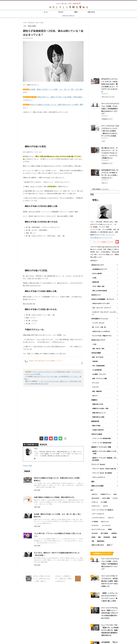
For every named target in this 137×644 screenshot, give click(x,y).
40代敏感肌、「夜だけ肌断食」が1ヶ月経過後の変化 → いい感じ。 (110, 618)
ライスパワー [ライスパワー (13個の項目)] (95, 507)
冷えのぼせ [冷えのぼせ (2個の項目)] (95, 514)
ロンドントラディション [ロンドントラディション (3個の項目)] (98, 511)
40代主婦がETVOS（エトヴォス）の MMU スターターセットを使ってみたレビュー (110, 157)
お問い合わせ (91, 12)
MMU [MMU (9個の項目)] (115, 475)
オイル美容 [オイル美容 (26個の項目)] (104, 483)
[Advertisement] (53, 122)
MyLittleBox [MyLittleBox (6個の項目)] (96, 479)
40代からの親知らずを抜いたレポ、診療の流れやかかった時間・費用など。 (54, 101)
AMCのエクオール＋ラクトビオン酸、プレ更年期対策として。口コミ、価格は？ (58, 369)
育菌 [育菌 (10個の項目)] (93, 522)
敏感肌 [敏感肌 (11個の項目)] (93, 518)
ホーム (46, 12)
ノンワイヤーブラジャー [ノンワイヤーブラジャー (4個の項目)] (98, 499)
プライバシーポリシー (68, 16)
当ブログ (61, 12)
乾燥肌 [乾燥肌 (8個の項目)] (110, 511)
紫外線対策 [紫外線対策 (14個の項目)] (107, 518)
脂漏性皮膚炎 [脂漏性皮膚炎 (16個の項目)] (101, 522)
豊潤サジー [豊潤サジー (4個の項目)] (110, 526)
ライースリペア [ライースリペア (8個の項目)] (106, 507)
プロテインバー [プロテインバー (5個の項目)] (105, 503)
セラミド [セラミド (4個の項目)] (106, 487)
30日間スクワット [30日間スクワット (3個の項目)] (106, 475)
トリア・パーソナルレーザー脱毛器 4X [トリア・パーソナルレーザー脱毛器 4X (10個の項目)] (102, 491)
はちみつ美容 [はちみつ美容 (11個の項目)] (106, 479)
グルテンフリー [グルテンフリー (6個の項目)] (96, 487)
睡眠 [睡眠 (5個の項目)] (99, 518)
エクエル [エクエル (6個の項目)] (115, 479)
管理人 (76, 12)
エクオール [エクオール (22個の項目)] (95, 483)
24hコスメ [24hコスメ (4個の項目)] (95, 475)
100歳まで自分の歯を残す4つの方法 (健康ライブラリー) (46, 354)
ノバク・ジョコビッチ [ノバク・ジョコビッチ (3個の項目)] (98, 495)
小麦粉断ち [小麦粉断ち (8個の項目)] (114, 514)
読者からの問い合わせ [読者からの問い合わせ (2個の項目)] (98, 526)
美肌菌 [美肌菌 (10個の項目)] (114, 518)
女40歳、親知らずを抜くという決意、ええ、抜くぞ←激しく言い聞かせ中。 (54, 89)
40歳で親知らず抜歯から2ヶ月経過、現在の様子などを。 (53, 488)
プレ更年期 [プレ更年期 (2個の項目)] (95, 503)
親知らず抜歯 (28, 456)
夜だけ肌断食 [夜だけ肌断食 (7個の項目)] (104, 514)
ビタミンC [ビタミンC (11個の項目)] (111, 499)
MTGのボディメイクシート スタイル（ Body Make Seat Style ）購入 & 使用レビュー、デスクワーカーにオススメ (110, 83)
